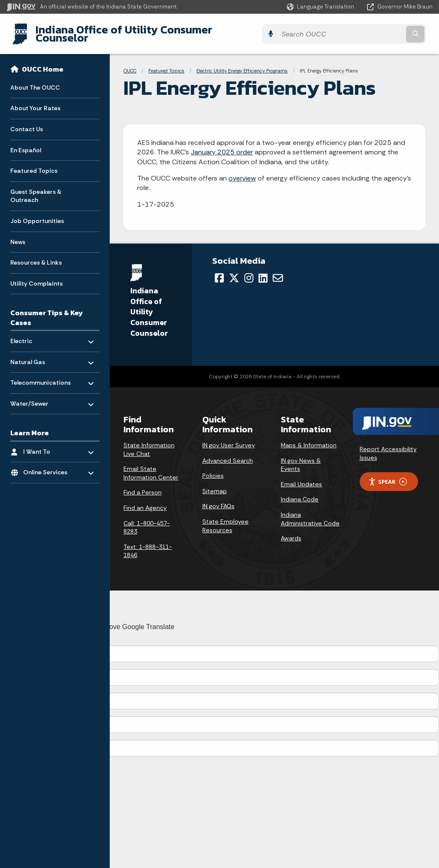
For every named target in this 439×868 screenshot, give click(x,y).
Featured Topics (166, 64)
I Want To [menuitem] (48, 443)
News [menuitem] (18, 235)
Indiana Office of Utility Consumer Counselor (145, 30)
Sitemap (215, 484)
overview (242, 172)
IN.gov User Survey (229, 439)
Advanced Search (228, 454)
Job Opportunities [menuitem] (37, 214)
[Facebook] (219, 271)
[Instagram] (249, 271)
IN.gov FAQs (218, 500)
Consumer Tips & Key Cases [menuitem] (47, 311)
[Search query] (381, 31)
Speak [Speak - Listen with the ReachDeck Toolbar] (388, 475)
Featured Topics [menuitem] (34, 164)
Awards (291, 532)
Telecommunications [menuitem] (41, 374)
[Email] (278, 271)
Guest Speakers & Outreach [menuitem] (36, 189)
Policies (213, 469)
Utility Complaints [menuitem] (36, 277)
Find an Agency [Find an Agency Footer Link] (145, 501)
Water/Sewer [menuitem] (35, 395)
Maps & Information (309, 439)
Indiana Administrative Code (310, 512)
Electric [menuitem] (35, 332)
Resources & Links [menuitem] (36, 256)
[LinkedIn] (263, 271)
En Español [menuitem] (26, 143)
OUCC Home (43, 63)
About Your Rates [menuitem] (35, 102)
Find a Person (143, 486)
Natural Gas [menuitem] (35, 353)
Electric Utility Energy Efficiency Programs (242, 64)
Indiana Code (300, 493)
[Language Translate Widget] (321, 7)
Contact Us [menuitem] (27, 123)
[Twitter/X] (234, 271)
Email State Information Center (151, 467)
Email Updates (301, 477)
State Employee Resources (226, 519)
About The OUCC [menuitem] (35, 81)
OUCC (130, 64)
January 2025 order (222, 146)
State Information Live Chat (149, 443)
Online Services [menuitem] (48, 464)
